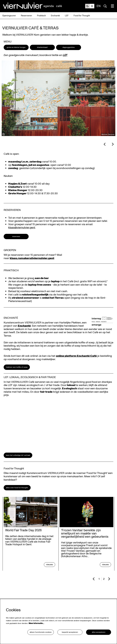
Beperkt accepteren (70, 632)
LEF (65, 55)
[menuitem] (49, 6)
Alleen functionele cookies (41, 632)
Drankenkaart (42, 47)
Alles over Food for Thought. (17, 488)
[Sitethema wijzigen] (90, 6)
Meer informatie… (36, 623)
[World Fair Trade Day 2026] (31, 512)
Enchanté (24, 326)
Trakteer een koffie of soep (17, 367)
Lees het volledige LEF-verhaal (18, 455)
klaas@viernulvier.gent (22, 228)
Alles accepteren (99, 632)
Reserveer (16, 236)
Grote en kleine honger (16, 47)
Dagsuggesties (69, 47)
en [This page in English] (99, 6)
